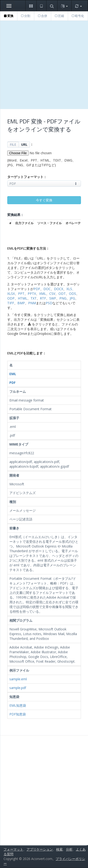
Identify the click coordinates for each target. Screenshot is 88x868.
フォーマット (13, 849)
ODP (11, 298)
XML (43, 294)
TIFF (11, 303)
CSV (52, 294)
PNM (32, 303)
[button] (31, 6)
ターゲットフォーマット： (27, 177)
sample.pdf (18, 688)
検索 (59, 849)
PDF (37, 289)
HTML (23, 298)
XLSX (11, 294)
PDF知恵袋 (18, 714)
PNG (63, 298)
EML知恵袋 (18, 705)
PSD (49, 303)
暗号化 (78, 16)
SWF (53, 298)
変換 (9, 16)
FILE (13, 144)
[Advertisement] (44, 65)
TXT (34, 298)
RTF (43, 298)
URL (24, 144)
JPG (72, 298)
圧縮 (59, 16)
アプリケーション (40, 849)
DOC (47, 289)
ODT (62, 294)
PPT (21, 294)
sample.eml (18, 679)
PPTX (32, 294)
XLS (69, 289)
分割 (26, 16)
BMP (21, 303)
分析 (69, 849)
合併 (43, 16)
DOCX (59, 289)
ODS (73, 294)
